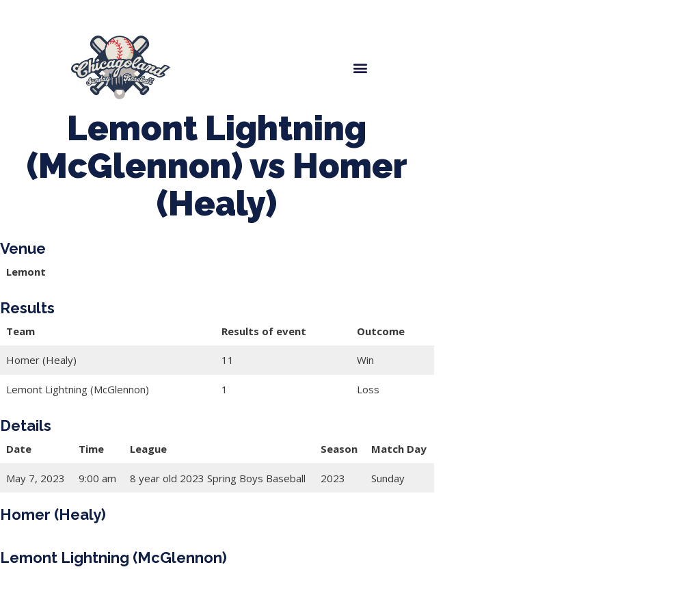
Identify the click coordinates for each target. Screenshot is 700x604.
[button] (360, 67)
